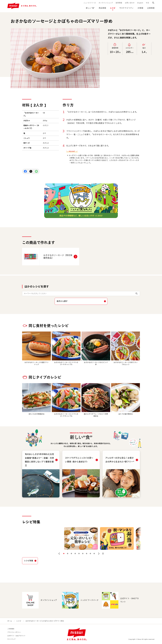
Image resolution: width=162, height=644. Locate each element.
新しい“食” (90, 8)
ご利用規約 (11, 629)
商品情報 (102, 8)
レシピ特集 (29, 561)
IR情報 (140, 8)
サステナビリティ (127, 8)
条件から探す (62, 301)
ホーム (10, 621)
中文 (148, 3)
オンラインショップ (106, 3)
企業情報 (151, 8)
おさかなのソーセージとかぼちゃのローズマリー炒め (45, 621)
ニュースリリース (90, 3)
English (140, 3)
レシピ (113, 8)
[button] (59, 554)
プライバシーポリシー (14, 632)
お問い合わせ (130, 3)
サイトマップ (11, 639)
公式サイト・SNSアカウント (16, 636)
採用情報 (119, 3)
